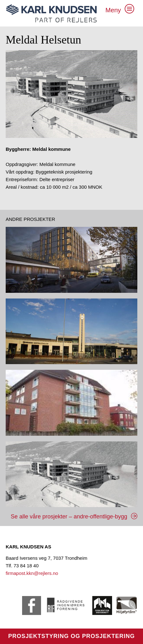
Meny (113, 10)
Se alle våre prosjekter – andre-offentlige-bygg (69, 517)
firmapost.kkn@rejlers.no (32, 573)
